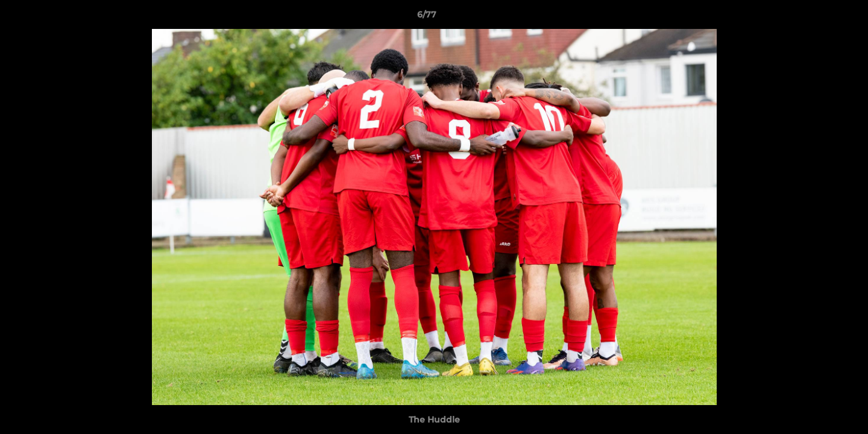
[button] (817, 17)
